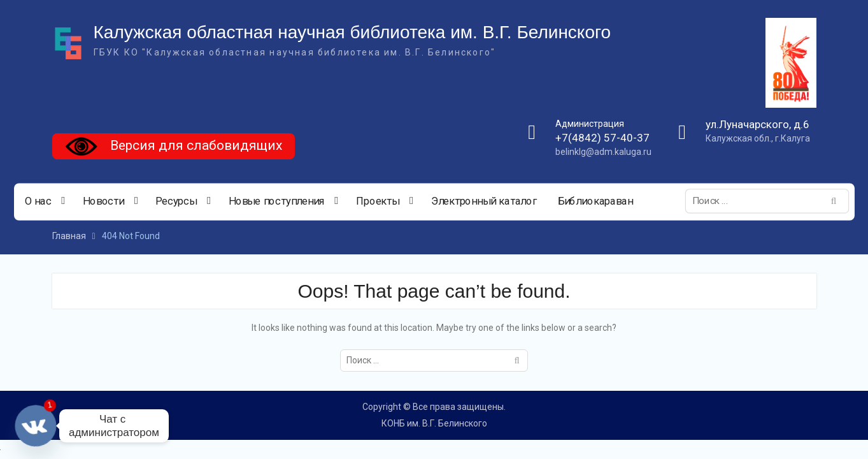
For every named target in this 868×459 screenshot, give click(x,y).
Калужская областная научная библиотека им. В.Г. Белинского (352, 32)
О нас (38, 201)
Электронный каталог (483, 201)
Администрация (590, 124)
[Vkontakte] (36, 426)
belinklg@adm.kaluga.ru (603, 152)
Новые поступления (276, 201)
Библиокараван (595, 201)
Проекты (377, 201)
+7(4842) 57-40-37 (602, 138)
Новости (103, 201)
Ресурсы (176, 201)
